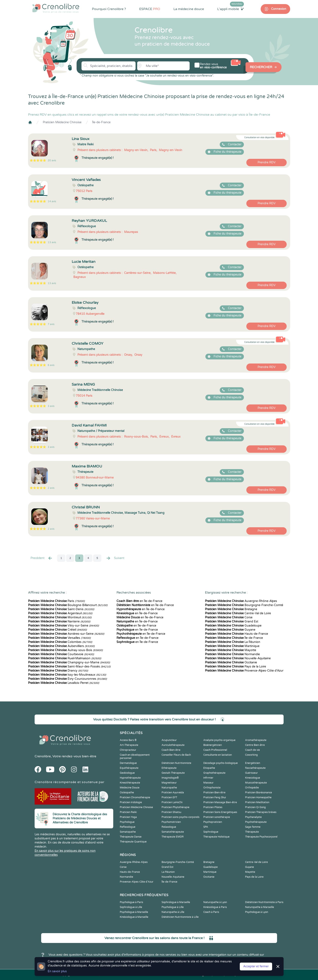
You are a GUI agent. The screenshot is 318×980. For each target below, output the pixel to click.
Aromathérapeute (256, 740)
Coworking (251, 755)
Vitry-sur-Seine (63, 626)
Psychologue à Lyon (257, 912)
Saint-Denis (61, 609)
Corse (229, 617)
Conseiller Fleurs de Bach (176, 755)
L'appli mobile (231, 9)
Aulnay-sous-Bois (65, 650)
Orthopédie (252, 788)
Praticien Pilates (213, 807)
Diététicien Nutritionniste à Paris (264, 902)
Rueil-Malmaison (65, 658)
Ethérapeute (169, 768)
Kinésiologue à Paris (215, 907)
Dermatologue (128, 763)
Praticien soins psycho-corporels (181, 817)
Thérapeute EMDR (173, 837)
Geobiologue (127, 773)
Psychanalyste (253, 817)
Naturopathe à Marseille (260, 907)
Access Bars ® (128, 740)
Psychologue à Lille (173, 907)
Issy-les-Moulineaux (67, 675)
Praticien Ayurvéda (173, 793)
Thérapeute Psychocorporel (261, 837)
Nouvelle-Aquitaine (238, 658)
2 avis (51, 488)
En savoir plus (57, 971)
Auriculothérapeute (173, 745)
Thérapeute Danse (131, 837)
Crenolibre (43, 756)
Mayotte (231, 650)
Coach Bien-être (171, 750)
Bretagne (231, 609)
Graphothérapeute (214, 773)
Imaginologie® (170, 778)
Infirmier (208, 778)
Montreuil (60, 617)
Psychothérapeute (256, 822)
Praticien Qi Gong (255, 807)
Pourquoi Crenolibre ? (109, 9)
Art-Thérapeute (129, 745)
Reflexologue (128, 827)
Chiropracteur (128, 750)
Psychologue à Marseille (134, 912)
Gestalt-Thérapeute (173, 773)
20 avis (52, 160)
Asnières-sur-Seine (66, 634)
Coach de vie (252, 750)
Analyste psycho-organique (219, 740)
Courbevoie (61, 654)
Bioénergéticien (213, 745)
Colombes (60, 642)
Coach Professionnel (215, 750)
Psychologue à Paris (131, 902)
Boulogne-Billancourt (68, 605)
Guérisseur (251, 773)
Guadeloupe (233, 626)
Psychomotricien (171, 822)
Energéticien (253, 763)
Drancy (58, 671)
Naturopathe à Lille (173, 912)
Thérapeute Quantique (133, 842)
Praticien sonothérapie (217, 817)
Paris (56, 601)
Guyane (230, 630)
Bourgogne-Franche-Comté (244, 605)
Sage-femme (253, 827)
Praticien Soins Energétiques (220, 812)
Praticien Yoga (128, 817)
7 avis (51, 324)
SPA (206, 827)
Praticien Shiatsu (171, 812)
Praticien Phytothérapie (175, 807)
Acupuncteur (169, 740)
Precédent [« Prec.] (42, 558)
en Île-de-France (139, 601)
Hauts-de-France (237, 634)
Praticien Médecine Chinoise (62, 122)
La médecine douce (189, 9)
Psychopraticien (213, 822)
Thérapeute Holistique (216, 837)
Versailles (59, 638)
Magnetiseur (169, 783)
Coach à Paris (211, 912)
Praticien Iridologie (131, 802)
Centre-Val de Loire (238, 613)
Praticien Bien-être (214, 793)
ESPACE (150, 9)
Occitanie (231, 662)
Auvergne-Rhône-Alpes (241, 601)
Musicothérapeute (256, 783)
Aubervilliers (61, 646)
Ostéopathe (127, 793)
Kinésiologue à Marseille (134, 917)
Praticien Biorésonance (259, 793)
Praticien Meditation (257, 802)
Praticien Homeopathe (258, 797)
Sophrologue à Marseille (176, 902)
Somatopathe (128, 832)
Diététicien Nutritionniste (176, 763)
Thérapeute (252, 832)
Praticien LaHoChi (172, 802)
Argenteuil (60, 613)
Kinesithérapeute (130, 783)
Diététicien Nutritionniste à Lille (180, 917)
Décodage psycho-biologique (221, 763)
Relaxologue (169, 827)
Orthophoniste (212, 788)
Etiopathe (209, 768)
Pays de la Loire (235, 667)
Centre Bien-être (255, 745)
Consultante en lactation (218, 755)
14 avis (52, 201)
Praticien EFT (169, 797)
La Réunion (233, 642)
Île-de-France (101, 122)
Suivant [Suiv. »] (115, 558)
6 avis (51, 365)
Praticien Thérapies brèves (261, 812)
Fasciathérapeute (255, 768)
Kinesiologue (253, 778)
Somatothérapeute (173, 832)
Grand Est (232, 622)
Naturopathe (169, 788)
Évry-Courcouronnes (67, 679)
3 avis (51, 406)
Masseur (208, 783)
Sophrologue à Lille (131, 907)
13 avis (52, 242)
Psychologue (127, 822)
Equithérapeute (129, 768)
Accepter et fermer (256, 966)
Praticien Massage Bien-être (220, 802)
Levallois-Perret (64, 683)
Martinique (232, 646)
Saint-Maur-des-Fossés (69, 667)
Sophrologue (211, 832)
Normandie (232, 654)
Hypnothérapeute (130, 778)
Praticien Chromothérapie (135, 797)
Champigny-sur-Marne (69, 662)
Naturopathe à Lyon (215, 902)
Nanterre (59, 622)
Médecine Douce (130, 788)
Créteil (57, 630)
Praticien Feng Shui (215, 797)
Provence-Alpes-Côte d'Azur (244, 671)
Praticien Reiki (128, 812)
